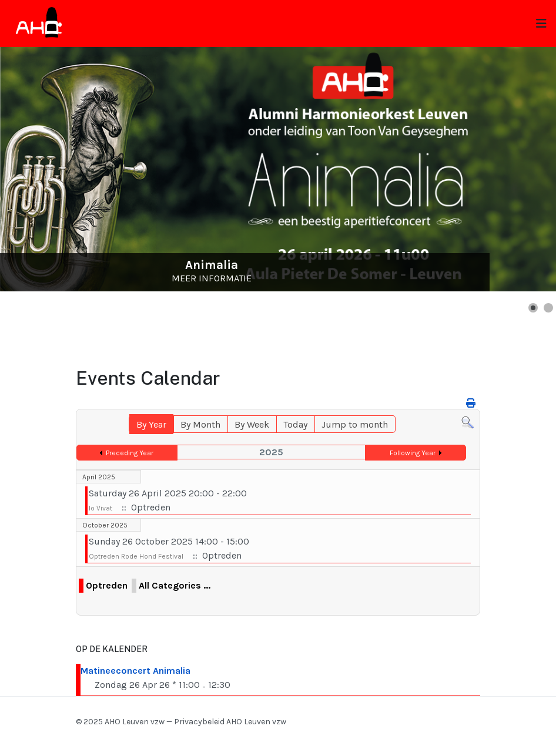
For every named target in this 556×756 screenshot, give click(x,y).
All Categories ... (175, 585)
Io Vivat (101, 508)
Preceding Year (130, 453)
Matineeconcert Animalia (135, 671)
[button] (533, 308)
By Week (252, 424)
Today (295, 424)
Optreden (107, 585)
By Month (200, 424)
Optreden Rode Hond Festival (136, 556)
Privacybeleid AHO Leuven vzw (230, 722)
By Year (151, 424)
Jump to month (355, 424)
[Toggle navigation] (541, 24)
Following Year (413, 453)
